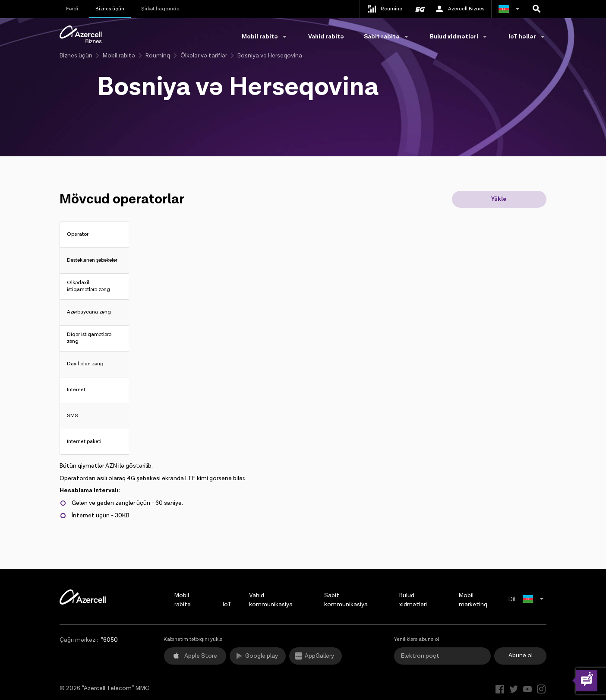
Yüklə (499, 199)
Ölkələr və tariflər (204, 56)
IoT (227, 605)
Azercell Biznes (459, 9)
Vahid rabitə (326, 37)
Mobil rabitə (119, 56)
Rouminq (158, 56)
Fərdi (72, 9)
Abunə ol (521, 656)
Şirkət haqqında (160, 9)
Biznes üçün (110, 9)
